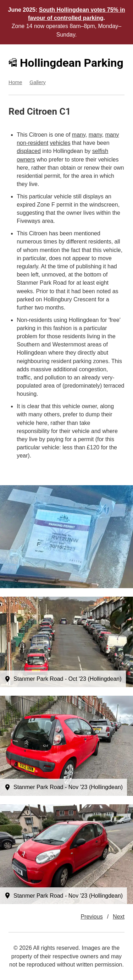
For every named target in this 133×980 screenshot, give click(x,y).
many (79, 135)
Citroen (42, 111)
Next (119, 917)
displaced (29, 151)
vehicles (60, 143)
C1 (65, 111)
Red (16, 111)
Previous (92, 917)
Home (15, 82)
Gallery (38, 82)
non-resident (32, 143)
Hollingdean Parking (66, 63)
